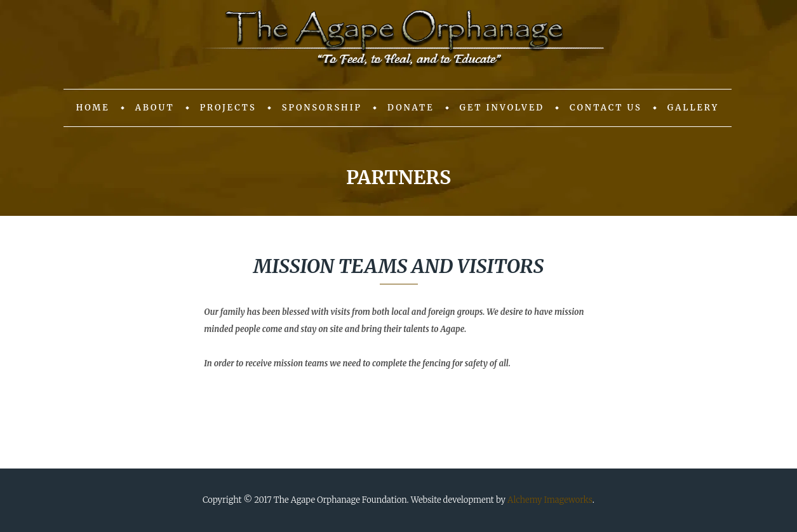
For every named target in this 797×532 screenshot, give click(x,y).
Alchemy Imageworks (550, 500)
